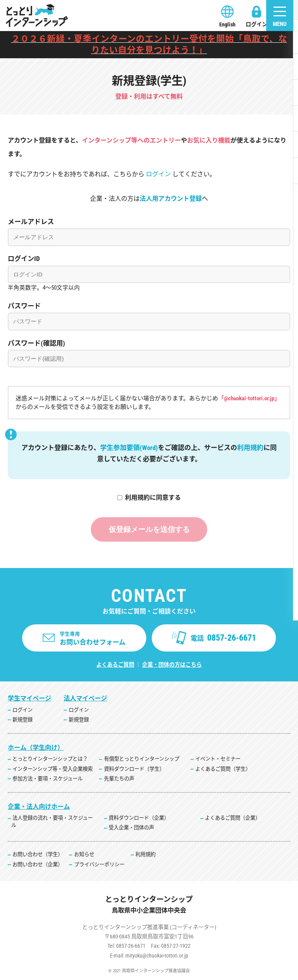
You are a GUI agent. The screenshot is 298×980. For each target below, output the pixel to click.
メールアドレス (31, 222)
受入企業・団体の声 (131, 828)
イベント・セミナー (218, 759)
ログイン (256, 24)
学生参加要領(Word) (129, 448)
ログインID (24, 259)
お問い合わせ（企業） (38, 864)
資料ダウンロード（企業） (139, 818)
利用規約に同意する (153, 498)
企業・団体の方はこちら (172, 665)
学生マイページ (29, 699)
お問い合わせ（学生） (38, 855)
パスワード (24, 306)
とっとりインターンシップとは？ (50, 759)
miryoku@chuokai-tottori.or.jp (157, 956)
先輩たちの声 (119, 779)
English (227, 24)
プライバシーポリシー (99, 864)
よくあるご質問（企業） (233, 818)
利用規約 (250, 448)
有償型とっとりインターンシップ (142, 759)
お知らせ (84, 855)
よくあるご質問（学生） (223, 769)
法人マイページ (85, 699)
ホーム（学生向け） (36, 748)
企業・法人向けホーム (39, 807)
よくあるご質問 (115, 665)
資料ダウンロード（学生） (134, 769)
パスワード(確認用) (36, 343)
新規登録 (23, 720)
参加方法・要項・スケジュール (48, 779)
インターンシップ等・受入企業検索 (53, 769)
